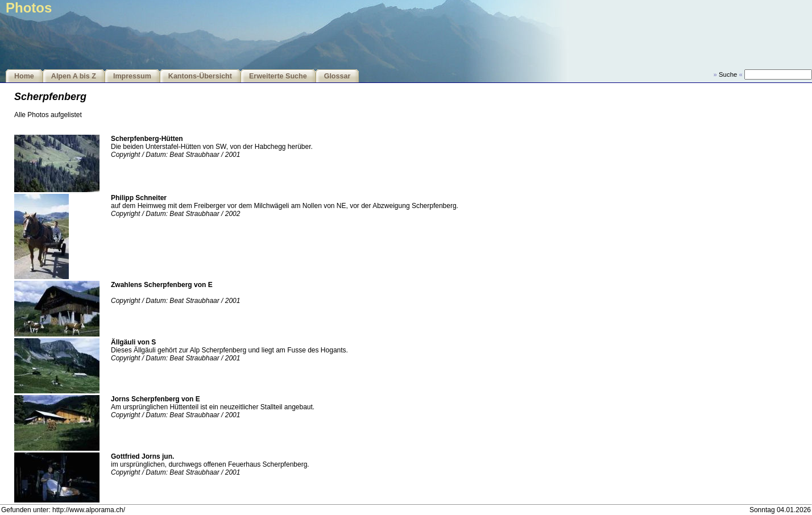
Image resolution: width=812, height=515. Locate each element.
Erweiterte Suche (278, 76)
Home (24, 76)
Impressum (132, 76)
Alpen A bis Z (74, 76)
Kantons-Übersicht (200, 76)
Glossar (337, 76)
